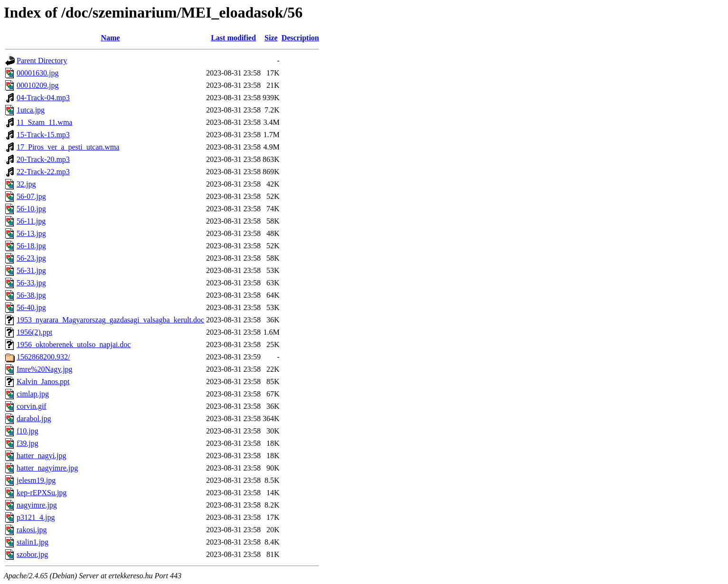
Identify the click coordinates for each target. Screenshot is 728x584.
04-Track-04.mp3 (43, 98)
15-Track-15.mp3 (43, 135)
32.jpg (26, 184)
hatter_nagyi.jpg (41, 456)
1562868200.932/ (43, 357)
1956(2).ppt (34, 332)
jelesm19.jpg (36, 480)
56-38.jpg (31, 295)
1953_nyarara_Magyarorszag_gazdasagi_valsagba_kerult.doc (110, 320)
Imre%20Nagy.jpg (45, 369)
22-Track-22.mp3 (43, 172)
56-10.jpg (31, 209)
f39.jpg (28, 443)
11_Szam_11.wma (44, 122)
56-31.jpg (31, 270)
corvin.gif (32, 406)
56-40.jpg (31, 307)
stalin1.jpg (33, 542)
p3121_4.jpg (36, 517)
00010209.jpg (38, 85)
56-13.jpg (31, 233)
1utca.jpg (31, 110)
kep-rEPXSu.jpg (42, 493)
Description (300, 38)
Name (110, 38)
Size (271, 38)
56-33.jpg (31, 283)
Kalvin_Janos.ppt (43, 381)
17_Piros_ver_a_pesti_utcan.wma (68, 147)
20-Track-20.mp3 (43, 159)
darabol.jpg (34, 419)
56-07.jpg (31, 196)
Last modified (233, 38)
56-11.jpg (31, 221)
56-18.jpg (31, 246)
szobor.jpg (32, 554)
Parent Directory (42, 61)
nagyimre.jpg (37, 505)
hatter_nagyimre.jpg (47, 468)
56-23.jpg (31, 258)
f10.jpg (28, 431)
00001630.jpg (38, 73)
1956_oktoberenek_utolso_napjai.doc (74, 344)
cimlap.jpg (33, 394)
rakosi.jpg (32, 530)
